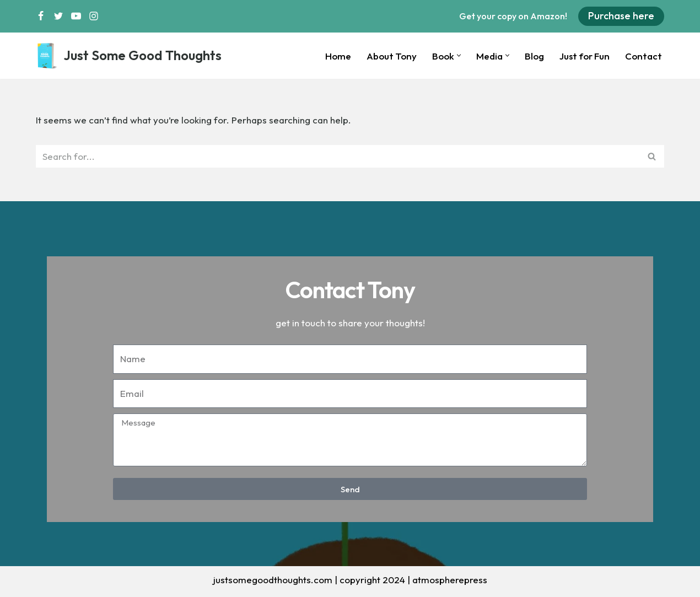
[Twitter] (58, 16)
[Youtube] (76, 16)
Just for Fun (585, 56)
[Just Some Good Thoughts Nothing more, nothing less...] (129, 56)
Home (338, 56)
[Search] (338, 156)
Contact (644, 56)
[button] (459, 55)
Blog (534, 56)
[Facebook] (41, 16)
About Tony (392, 56)
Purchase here (621, 16)
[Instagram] (94, 16)
